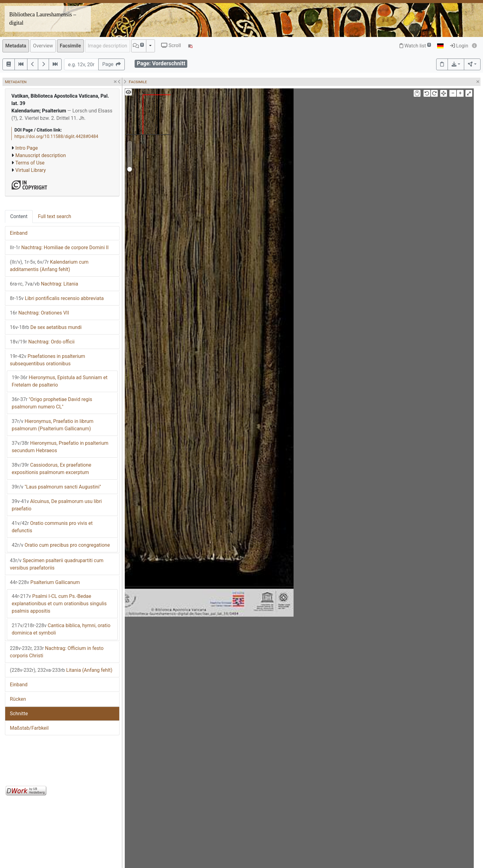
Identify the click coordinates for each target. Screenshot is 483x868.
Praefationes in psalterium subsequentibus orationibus (47, 360)
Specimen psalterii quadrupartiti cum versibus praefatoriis (57, 564)
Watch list (415, 46)
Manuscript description (41, 155)
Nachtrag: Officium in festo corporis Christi (57, 652)
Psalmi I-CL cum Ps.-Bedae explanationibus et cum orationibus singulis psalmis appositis (59, 604)
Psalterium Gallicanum (45, 582)
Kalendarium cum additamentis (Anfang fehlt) (49, 266)
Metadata (16, 46)
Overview (43, 46)
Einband (19, 233)
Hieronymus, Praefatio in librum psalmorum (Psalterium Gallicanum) (53, 425)
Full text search (55, 216)
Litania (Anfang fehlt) (61, 670)
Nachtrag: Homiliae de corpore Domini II (59, 247)
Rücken (18, 699)
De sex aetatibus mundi (46, 327)
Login (459, 46)
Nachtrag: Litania (44, 284)
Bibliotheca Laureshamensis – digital (43, 19)
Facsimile (70, 46)
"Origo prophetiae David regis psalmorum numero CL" (52, 403)
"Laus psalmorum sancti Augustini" (56, 487)
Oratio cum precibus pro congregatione (61, 545)
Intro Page (27, 148)
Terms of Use (30, 163)
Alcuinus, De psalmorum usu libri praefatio (57, 505)
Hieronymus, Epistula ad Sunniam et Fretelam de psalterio (60, 381)
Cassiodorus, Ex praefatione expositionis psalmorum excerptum (51, 469)
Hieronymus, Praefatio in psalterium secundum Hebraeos (60, 447)
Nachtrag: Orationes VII (39, 313)
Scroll (171, 45)
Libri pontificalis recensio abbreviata (57, 298)
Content (19, 216)
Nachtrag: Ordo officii (42, 342)
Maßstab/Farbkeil (29, 728)
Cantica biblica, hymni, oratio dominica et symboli (61, 629)
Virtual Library (31, 170)
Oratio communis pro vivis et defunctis (52, 527)
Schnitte (19, 714)
